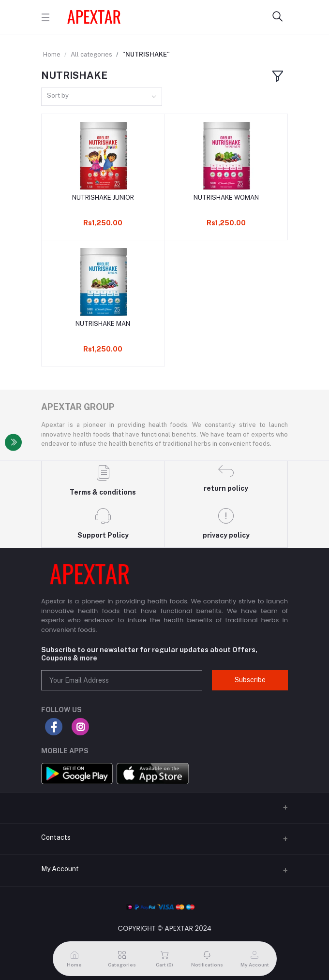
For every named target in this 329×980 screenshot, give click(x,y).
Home (52, 54)
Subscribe (250, 680)
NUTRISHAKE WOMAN (226, 197)
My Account (60, 869)
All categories (91, 54)
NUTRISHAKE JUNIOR (103, 197)
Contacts (56, 837)
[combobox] (102, 97)
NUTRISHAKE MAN (103, 324)
